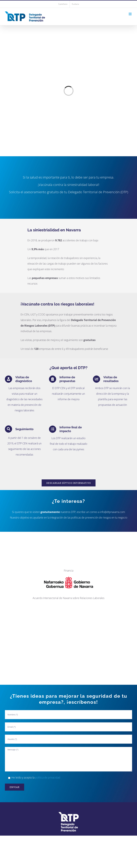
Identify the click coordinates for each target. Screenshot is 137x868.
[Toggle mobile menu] (130, 14)
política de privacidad (48, 778)
